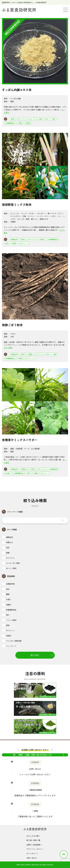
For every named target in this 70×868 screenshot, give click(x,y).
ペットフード (9, 646)
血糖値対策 (8, 584)
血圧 (6, 589)
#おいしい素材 (50, 119)
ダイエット (8, 630)
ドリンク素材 (9, 620)
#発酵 (30, 354)
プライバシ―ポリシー (35, 849)
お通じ (7, 599)
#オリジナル (22, 119)
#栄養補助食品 (10, 123)
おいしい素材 (9, 568)
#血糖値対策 (54, 469)
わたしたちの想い (33, 836)
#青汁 (7, 243)
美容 (6, 625)
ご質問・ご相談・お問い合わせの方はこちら (35, 755)
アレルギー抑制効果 (12, 641)
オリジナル (8, 558)
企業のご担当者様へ (34, 845)
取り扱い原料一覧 (33, 840)
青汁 (6, 615)
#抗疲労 (28, 123)
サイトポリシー (32, 853)
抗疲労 (7, 636)
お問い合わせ (32, 858)
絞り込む (35, 655)
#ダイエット (24, 243)
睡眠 (6, 594)
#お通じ (42, 239)
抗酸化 (7, 605)
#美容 (20, 123)
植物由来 (8, 537)
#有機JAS (24, 469)
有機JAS (8, 542)
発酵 (6, 553)
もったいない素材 (11, 563)
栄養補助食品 (9, 610)
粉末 (6, 548)
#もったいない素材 (36, 119)
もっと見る (8, 348)
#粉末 (13, 119)
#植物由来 (14, 239)
